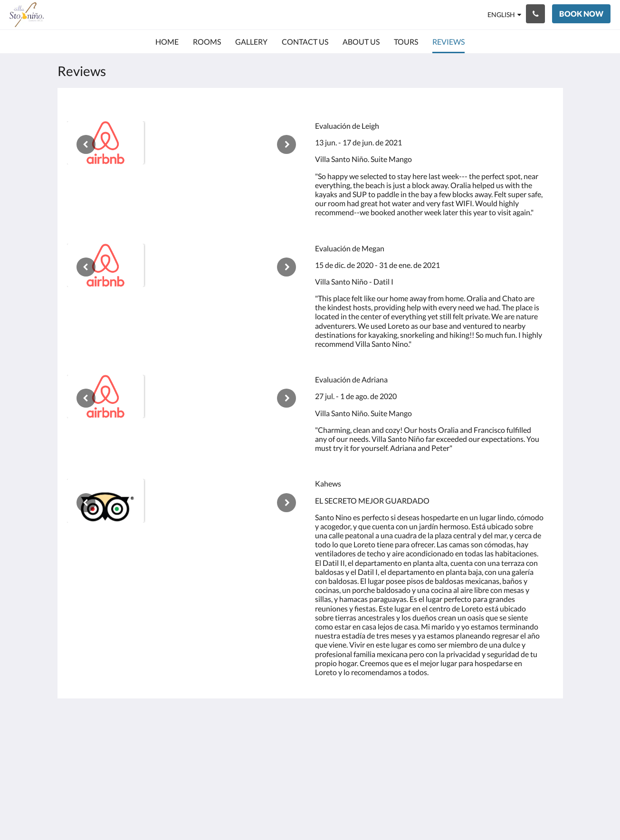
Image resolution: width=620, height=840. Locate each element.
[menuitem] (167, 42)
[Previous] (86, 144)
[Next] (286, 144)
